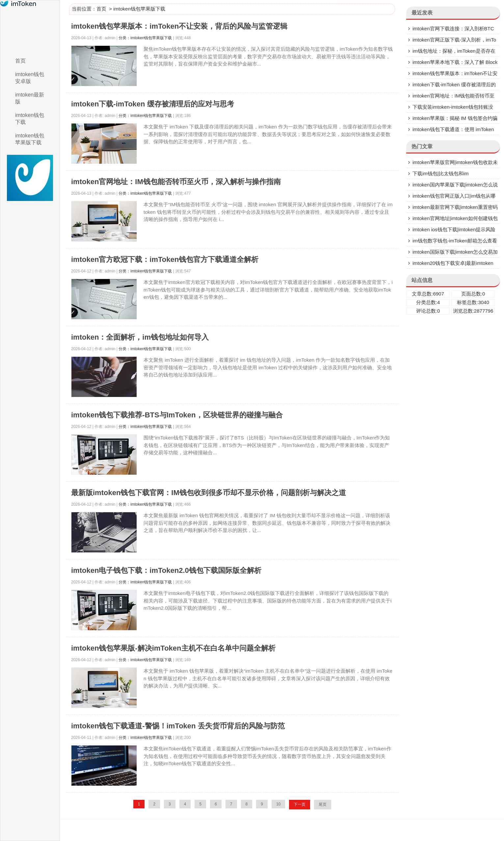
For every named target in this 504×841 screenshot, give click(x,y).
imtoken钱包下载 (30, 119)
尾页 (323, 804)
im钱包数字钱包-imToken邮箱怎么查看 (455, 241)
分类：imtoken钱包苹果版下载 (145, 38)
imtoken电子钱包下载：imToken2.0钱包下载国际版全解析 (166, 570)
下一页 (300, 804)
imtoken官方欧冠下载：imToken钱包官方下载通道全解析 (165, 259)
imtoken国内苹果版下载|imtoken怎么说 (455, 185)
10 (278, 804)
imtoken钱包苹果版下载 (30, 139)
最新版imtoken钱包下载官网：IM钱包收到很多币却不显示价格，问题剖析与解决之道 (209, 493)
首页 (20, 61)
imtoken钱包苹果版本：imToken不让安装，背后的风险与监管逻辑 (179, 26)
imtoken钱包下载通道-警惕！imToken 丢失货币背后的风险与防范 (178, 726)
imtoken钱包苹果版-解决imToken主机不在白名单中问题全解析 (173, 648)
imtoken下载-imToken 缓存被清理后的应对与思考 (153, 104)
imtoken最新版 (30, 98)
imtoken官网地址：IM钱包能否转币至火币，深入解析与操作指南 (176, 182)
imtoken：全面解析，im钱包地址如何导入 (140, 337)
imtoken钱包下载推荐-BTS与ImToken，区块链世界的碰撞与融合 (177, 415)
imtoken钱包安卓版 (30, 78)
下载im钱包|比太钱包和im (441, 173)
